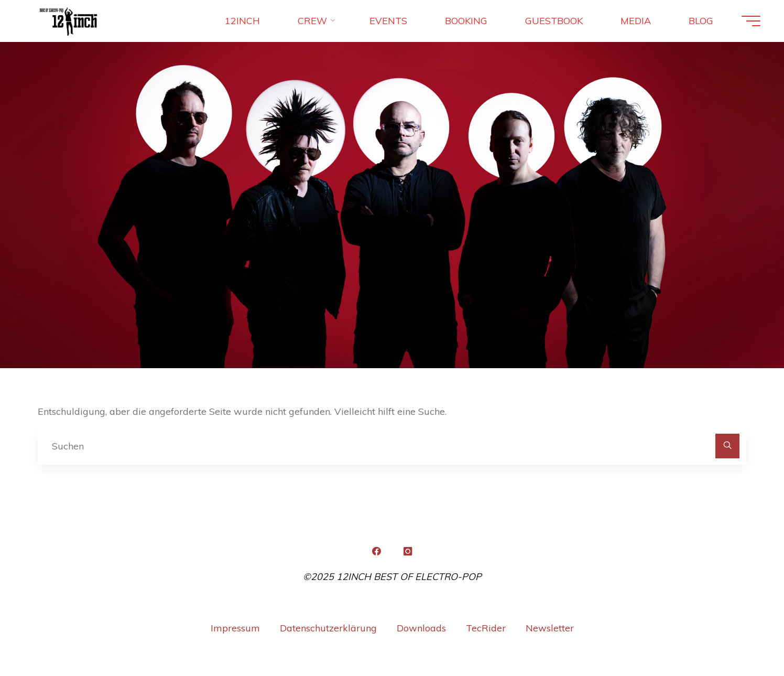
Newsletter (550, 628)
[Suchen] (728, 446)
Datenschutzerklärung (328, 628)
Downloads (421, 628)
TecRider (486, 628)
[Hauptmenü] (751, 21)
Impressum (235, 628)
